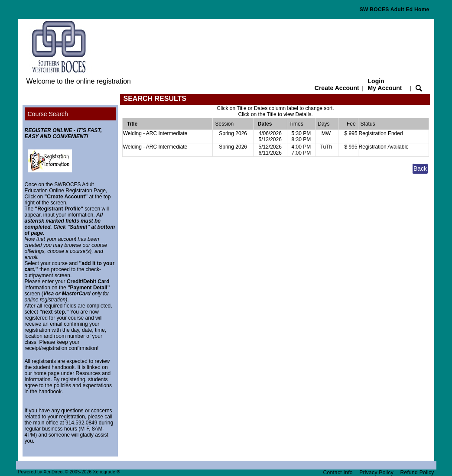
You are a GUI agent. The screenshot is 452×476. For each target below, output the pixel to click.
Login (385, 84)
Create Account (337, 88)
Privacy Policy (376, 473)
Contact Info (338, 473)
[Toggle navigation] (31, 99)
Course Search (48, 114)
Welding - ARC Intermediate (155, 133)
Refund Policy (417, 473)
